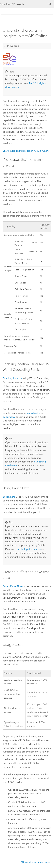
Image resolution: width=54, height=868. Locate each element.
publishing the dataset (28, 549)
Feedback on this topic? (38, 862)
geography (9, 417)
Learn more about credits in (26, 151)
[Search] (50, 4)
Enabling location (12, 378)
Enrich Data (9, 496)
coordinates (34, 413)
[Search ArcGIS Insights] (24, 4)
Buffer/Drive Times (13, 586)
